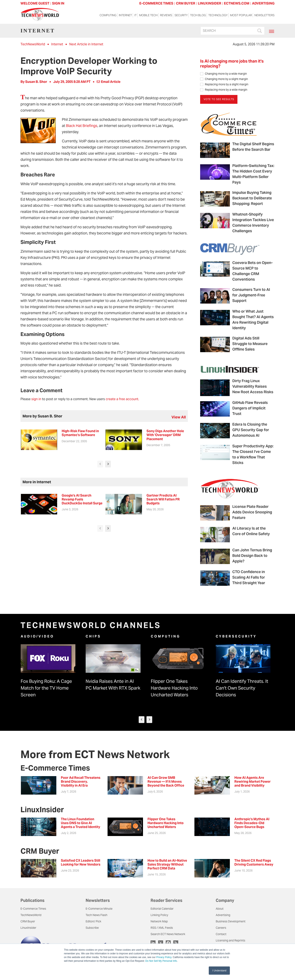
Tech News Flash (96, 916)
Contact (221, 935)
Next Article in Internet (86, 44)
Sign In (58, 3)
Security (181, 17)
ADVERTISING (263, 3)
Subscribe (92, 929)
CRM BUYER (186, 3)
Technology (218, 17)
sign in (36, 399)
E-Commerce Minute (99, 909)
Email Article (109, 82)
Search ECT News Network (168, 935)
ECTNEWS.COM (237, 3)
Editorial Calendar (162, 909)
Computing (108, 17)
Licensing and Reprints (230, 941)
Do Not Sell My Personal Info (161, 961)
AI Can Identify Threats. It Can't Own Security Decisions (242, 689)
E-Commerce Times (33, 909)
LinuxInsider (28, 929)
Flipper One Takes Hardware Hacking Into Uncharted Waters (174, 689)
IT (136, 17)
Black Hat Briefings (82, 126)
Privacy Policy (164, 957)
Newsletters (264, 17)
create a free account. (122, 399)
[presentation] (100, 464)
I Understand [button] (219, 971)
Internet (125, 17)
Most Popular (241, 17)
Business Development (231, 922)
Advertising (223, 916)
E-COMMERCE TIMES (156, 3)
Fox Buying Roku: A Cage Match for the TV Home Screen (46, 689)
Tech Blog (198, 17)
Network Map (159, 922)
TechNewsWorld (33, 44)
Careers (221, 929)
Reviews (166, 17)
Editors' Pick (93, 922)
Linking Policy (159, 916)
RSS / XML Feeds (162, 929)
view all (179, 417)
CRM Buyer (28, 922)
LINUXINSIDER (210, 3)
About (220, 909)
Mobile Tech (148, 17)
